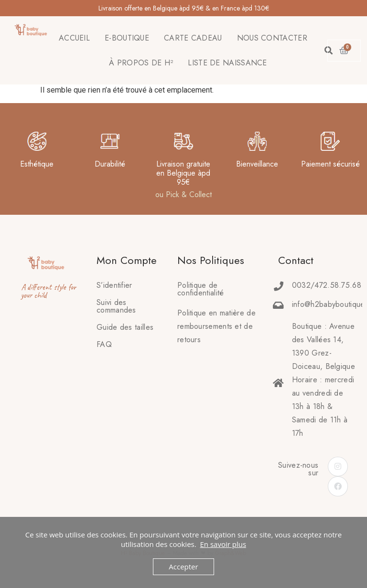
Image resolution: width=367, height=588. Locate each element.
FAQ (104, 344)
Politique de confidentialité (201, 289)
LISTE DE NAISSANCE (227, 63)
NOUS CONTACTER (272, 38)
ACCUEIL (74, 38)
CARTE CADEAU (193, 38)
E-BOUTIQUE (127, 38)
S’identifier (114, 285)
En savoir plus (223, 544)
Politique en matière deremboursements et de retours (216, 326)
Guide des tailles (125, 327)
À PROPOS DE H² (141, 63)
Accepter (183, 567)
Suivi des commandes (116, 306)
